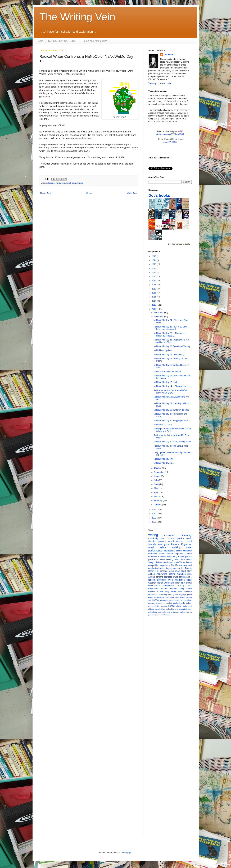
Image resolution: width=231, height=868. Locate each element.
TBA (183, 583)
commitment (154, 586)
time (183, 559)
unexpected (154, 589)
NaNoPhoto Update (162, 350)
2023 (154, 264)
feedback (177, 603)
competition (154, 565)
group (175, 594)
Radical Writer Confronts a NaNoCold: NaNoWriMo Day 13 (171, 392)
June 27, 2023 (170, 142)
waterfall (162, 615)
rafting (189, 597)
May (156, 488)
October (158, 468)
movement (164, 600)
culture (173, 589)
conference (169, 586)
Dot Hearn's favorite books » (180, 244)
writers (162, 554)
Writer (182, 562)
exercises (153, 556)
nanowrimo (61, 183)
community (186, 535)
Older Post (132, 193)
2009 (154, 518)
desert (173, 591)
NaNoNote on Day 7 (163, 425)
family (181, 589)
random (152, 580)
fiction (179, 551)
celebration (154, 568)
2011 (154, 510)
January (158, 505)
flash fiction (175, 583)
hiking (174, 609)
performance (155, 551)
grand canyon (179, 577)
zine (169, 612)
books (189, 559)
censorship (153, 603)
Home (40, 41)
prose (172, 597)
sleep (151, 562)
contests (168, 577)
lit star (160, 591)
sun (150, 600)
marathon (181, 574)
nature (181, 556)
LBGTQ (156, 600)
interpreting (172, 556)
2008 (154, 522)
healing (172, 574)
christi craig (182, 606)
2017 (154, 289)
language (182, 594)
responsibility (154, 606)
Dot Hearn (169, 55)
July (156, 480)
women (165, 589)
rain (182, 600)
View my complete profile (160, 83)
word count (168, 538)
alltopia (151, 609)
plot (174, 568)
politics (189, 556)
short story (186, 571)
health (162, 568)
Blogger (128, 853)
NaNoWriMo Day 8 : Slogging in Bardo (171, 421)
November (159, 317)
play (167, 597)
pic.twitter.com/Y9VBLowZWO (170, 134)
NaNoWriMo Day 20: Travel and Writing (172, 346)
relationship (153, 594)
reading (170, 559)
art (190, 544)
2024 (154, 260)
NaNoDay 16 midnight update (167, 372)
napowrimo (162, 574)
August (158, 476)
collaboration (160, 562)
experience (165, 565)
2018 (154, 285)
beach (170, 554)
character (51, 183)
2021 (154, 273)
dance (189, 554)
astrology (188, 600)
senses (164, 606)
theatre (152, 541)
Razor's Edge (179, 544)
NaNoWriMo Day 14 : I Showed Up (169, 386)
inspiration (179, 554)
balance (162, 556)
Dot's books (159, 195)
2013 (154, 305)
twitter (183, 612)
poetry (180, 538)
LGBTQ (172, 606)
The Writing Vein (77, 17)
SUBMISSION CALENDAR (63, 41)
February (158, 500)
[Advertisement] (187, 673)
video (162, 559)
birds (163, 609)
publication (153, 559)
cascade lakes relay (170, 571)
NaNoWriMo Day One (164, 463)
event (171, 580)
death (161, 603)
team (180, 591)
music (152, 547)
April (156, 493)
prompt (162, 541)
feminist (189, 612)
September (159, 472)
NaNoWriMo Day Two (163, 459)
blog (167, 591)
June (157, 484)
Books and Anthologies (95, 41)
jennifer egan (153, 615)
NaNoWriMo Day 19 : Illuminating (169, 355)
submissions (169, 551)
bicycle (158, 609)
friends (152, 544)
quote (189, 580)
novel (69, 183)
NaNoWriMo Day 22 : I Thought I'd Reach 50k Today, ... (169, 334)
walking (176, 547)
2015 (154, 297)
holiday (181, 586)
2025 (154, 256)
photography (159, 597)
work (189, 538)
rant (190, 606)
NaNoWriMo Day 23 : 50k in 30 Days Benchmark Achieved (170, 328)
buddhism (188, 591)
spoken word (163, 583)
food (190, 565)
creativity (153, 538)
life (177, 565)
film (173, 565)
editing (164, 547)
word (177, 559)
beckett (168, 615)
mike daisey (187, 603)
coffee (168, 609)
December (159, 313)
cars (177, 597)
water (189, 547)
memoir (180, 541)
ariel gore (163, 544)
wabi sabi (162, 612)
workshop (187, 551)
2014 (154, 301)
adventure (162, 580)
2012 (154, 309)
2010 (154, 514)
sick (190, 586)
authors (152, 574)
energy (183, 597)
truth (170, 594)
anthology (175, 612)
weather (152, 583)
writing (80, 183)
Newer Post (46, 193)
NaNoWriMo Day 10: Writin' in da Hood (171, 410)
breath (189, 583)
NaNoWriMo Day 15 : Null (165, 382)
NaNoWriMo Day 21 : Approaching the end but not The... (171, 341)
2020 (154, 277)
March (157, 496)
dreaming (168, 603)
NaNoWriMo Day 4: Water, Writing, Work (172, 442)
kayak (169, 568)
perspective (174, 600)
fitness (189, 562)
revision (181, 568)
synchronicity (182, 609)
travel (74, 183)
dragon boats (173, 562)
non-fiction (180, 580)
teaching (183, 565)
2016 (154, 293)
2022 (154, 269)
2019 (154, 281)
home (189, 577)
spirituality (163, 594)
